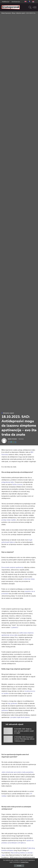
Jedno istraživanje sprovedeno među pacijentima (17, 772)
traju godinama (12, 703)
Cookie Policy (24, 862)
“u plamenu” (14, 627)
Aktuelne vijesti (8, 413)
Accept (19, 866)
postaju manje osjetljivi (9, 520)
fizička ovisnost (17, 484)
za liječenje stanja (29, 579)
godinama (5, 710)
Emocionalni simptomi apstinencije (13, 567)
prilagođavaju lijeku (8, 482)
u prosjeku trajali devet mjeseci (20, 717)
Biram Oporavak (12, 439)
